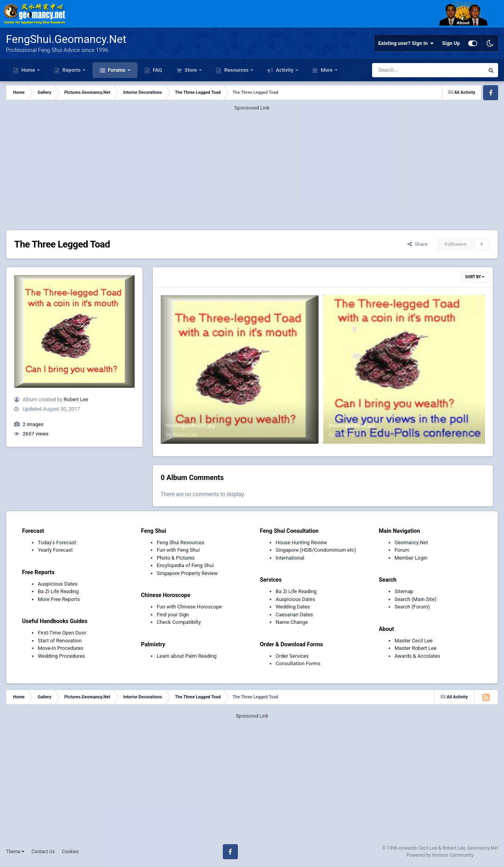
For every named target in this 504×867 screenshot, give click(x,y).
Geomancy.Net (411, 542)
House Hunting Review (301, 542)
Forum (402, 550)
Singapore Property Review (187, 573)
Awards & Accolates (417, 656)
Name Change (292, 622)
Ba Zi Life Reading (58, 591)
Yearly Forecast (55, 550)
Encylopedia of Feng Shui (185, 565)
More (327, 70)
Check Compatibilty (179, 622)
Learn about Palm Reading (187, 656)
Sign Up (451, 43)
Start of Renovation (60, 641)
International (290, 558)
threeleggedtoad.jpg (351, 425)
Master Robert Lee (416, 648)
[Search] (408, 70)
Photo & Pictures (176, 558)
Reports (71, 70)
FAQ (157, 70)
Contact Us (43, 852)
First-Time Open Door (62, 633)
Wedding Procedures (61, 656)
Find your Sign (173, 615)
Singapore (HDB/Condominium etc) (316, 550)
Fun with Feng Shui (178, 550)
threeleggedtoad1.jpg (190, 425)
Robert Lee (76, 399)
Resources (236, 70)
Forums (117, 70)
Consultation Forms (298, 663)
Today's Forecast (57, 542)
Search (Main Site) (415, 599)
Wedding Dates (293, 607)
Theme (15, 852)
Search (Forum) (412, 607)
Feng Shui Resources (181, 542)
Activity (284, 70)
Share (418, 244)
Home (28, 70)
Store (191, 70)
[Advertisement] (252, 167)
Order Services (292, 656)
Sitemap (404, 591)
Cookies (70, 852)
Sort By (475, 277)
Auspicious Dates (58, 584)
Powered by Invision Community (440, 855)
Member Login (411, 558)
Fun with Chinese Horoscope (189, 607)
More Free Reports (59, 599)
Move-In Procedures (60, 648)
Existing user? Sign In (406, 43)
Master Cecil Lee (413, 641)
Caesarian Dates (294, 615)
